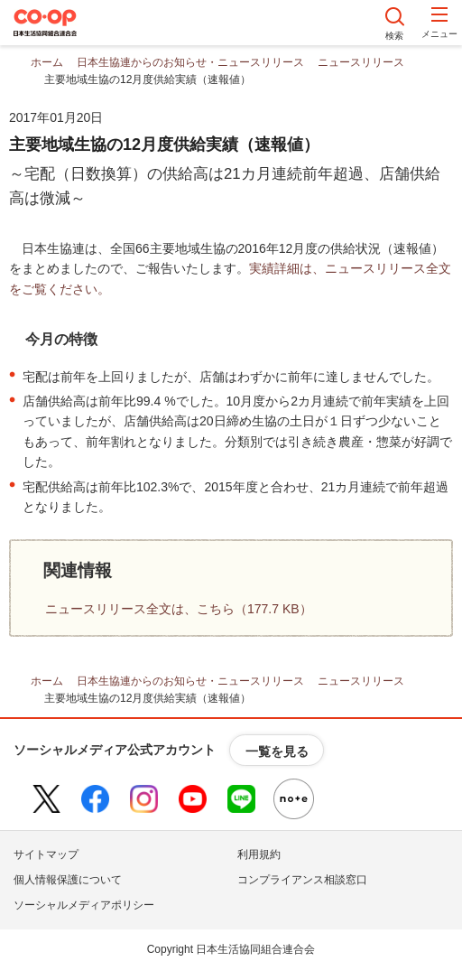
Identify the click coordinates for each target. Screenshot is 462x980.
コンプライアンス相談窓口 (302, 880)
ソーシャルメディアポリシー (84, 905)
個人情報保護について (68, 880)
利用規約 (259, 854)
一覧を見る (277, 751)
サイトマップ (46, 854)
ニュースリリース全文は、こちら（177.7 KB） (179, 609)
